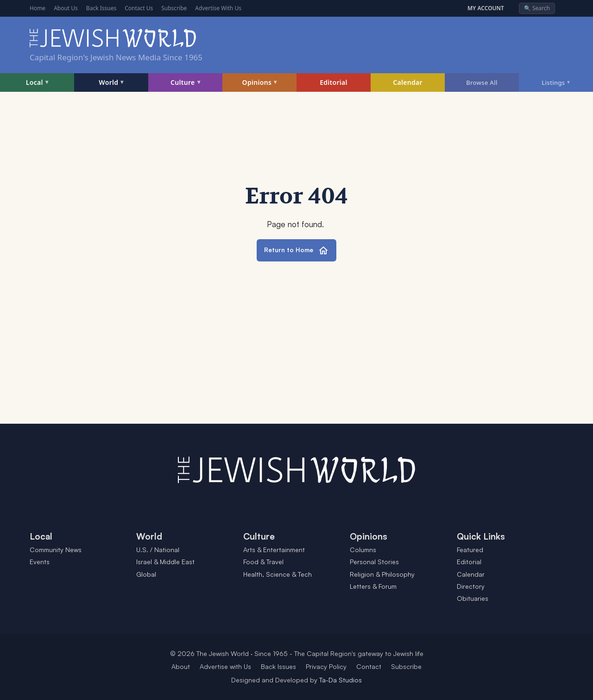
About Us (66, 8)
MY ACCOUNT (486, 8)
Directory (471, 586)
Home (38, 8)
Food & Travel (263, 562)
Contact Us (139, 8)
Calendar (408, 82)
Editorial (334, 82)
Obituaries (473, 598)
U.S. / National (158, 550)
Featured (470, 550)
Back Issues (101, 8)
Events (40, 562)
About (181, 666)
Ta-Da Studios (341, 680)
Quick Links (481, 536)
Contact (369, 666)
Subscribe (174, 8)
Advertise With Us (218, 8)
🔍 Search (537, 8)
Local (37, 82)
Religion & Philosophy (382, 574)
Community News (56, 550)
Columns (363, 550)
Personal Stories (374, 562)
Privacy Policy (326, 666)
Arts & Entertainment (274, 550)
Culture (185, 82)
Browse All (482, 83)
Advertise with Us (225, 666)
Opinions (260, 82)
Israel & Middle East (165, 562)
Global (146, 574)
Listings (556, 82)
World (111, 82)
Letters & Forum (373, 586)
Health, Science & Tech (278, 574)
